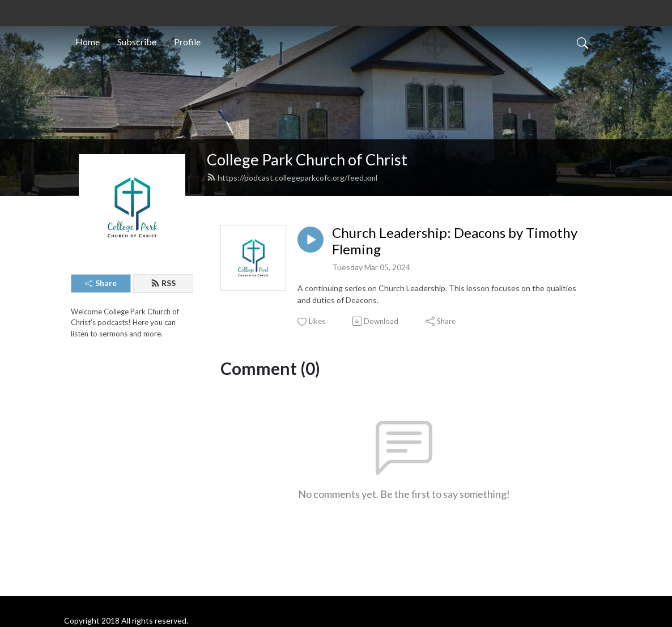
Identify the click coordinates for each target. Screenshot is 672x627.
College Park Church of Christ (307, 159)
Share (101, 283)
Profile (187, 42)
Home (88, 42)
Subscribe (137, 42)
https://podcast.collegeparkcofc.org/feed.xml (292, 178)
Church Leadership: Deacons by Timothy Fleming (455, 241)
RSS (163, 283)
